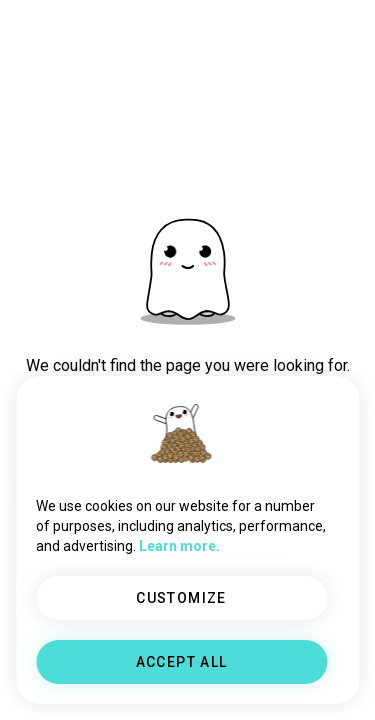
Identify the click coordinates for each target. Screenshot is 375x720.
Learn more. (179, 546)
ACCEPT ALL (182, 662)
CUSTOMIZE (181, 598)
